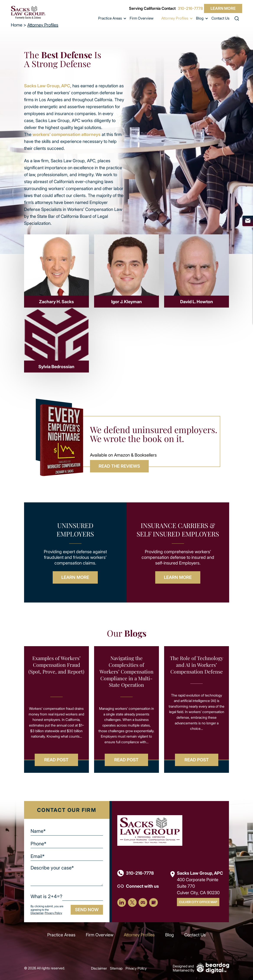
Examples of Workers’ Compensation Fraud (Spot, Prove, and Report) (56, 665)
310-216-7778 (190, 8)
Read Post (56, 760)
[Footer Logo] (150, 830)
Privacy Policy (53, 913)
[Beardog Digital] (213, 968)
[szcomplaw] (28, 12)
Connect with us (142, 886)
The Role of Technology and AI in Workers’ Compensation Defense (197, 665)
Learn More (223, 8)
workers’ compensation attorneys (67, 134)
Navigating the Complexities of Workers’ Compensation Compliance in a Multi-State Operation (126, 671)
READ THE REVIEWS (119, 466)
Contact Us (220, 18)
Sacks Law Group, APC (47, 86)
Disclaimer (37, 913)
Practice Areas (110, 18)
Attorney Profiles (175, 18)
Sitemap (116, 968)
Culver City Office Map (198, 902)
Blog (200, 18)
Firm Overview (142, 18)
